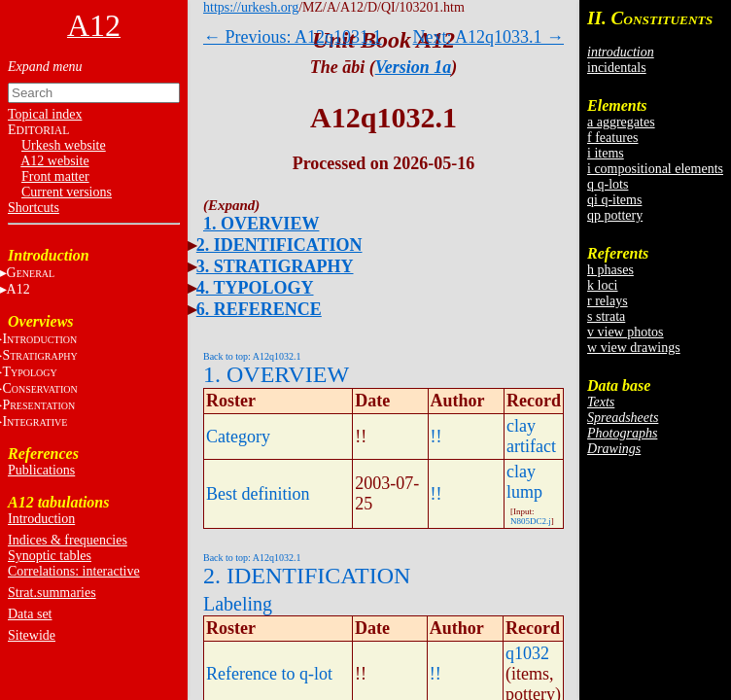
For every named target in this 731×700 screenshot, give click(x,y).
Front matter (55, 176)
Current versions (67, 192)
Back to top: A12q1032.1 (252, 356)
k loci (603, 285)
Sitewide (32, 635)
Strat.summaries (52, 593)
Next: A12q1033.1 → (489, 37)
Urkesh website (64, 145)
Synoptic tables (50, 556)
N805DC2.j (531, 521)
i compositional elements (655, 169)
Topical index (45, 114)
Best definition (258, 494)
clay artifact (531, 436)
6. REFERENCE (259, 309)
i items (606, 153)
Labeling (238, 604)
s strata (606, 316)
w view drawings (634, 348)
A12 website (54, 161)
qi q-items (614, 200)
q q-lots (608, 184)
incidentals (617, 68)
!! (436, 437)
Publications (41, 470)
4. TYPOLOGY (255, 288)
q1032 (527, 653)
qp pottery (615, 215)
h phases (610, 270)
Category (238, 437)
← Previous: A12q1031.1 (293, 37)
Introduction (41, 519)
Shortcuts (34, 208)
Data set (30, 614)
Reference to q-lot (269, 674)
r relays (608, 301)
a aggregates (621, 122)
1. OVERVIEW (261, 224)
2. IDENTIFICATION (279, 245)
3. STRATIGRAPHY (275, 266)
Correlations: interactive (74, 571)
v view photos (626, 332)
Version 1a (414, 67)
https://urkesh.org (251, 7)
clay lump (524, 482)
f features (612, 138)
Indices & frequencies (68, 540)
